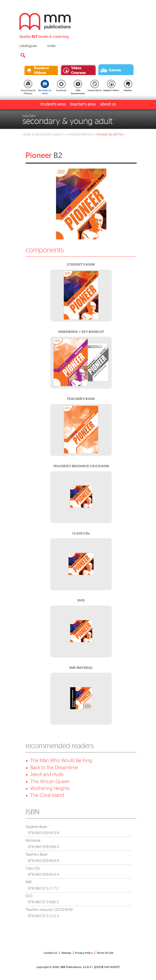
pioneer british (81, 135)
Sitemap (66, 953)
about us (108, 104)
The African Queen (50, 782)
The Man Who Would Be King (61, 761)
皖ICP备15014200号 (107, 967)
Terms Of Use (105, 953)
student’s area (53, 104)
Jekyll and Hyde (47, 774)
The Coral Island (47, 795)
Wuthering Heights (50, 788)
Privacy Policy (84, 953)
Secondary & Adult (50, 135)
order (52, 46)
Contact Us (50, 953)
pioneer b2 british (110, 135)
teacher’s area (83, 104)
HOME (27, 135)
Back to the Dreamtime (54, 768)
